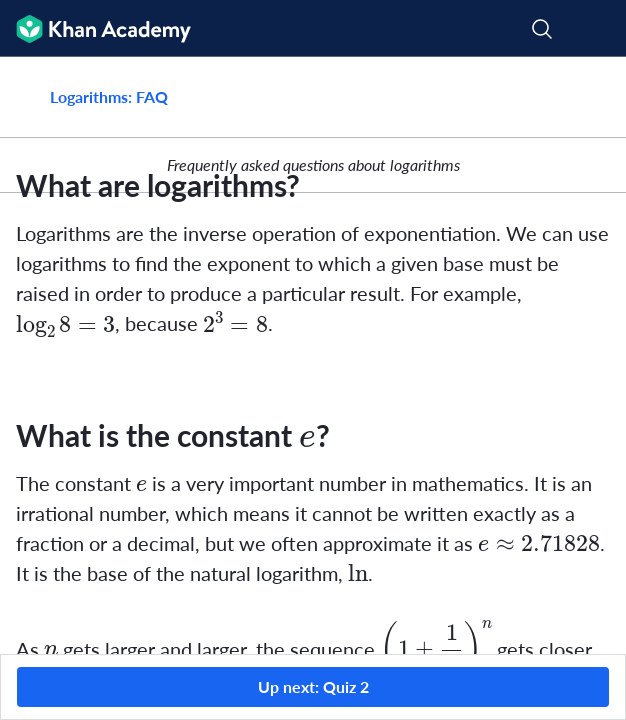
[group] (313, 355)
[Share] (587, 97)
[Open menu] (598, 29)
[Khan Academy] (95, 28)
